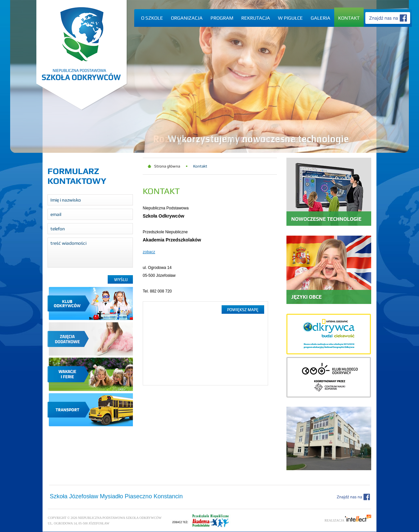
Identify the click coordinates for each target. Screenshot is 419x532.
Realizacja (348, 520)
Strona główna (167, 166)
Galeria (320, 18)
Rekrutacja (256, 18)
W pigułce (290, 18)
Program (222, 18)
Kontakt (349, 18)
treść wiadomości (90, 253)
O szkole (152, 18)
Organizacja (187, 18)
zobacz (149, 252)
